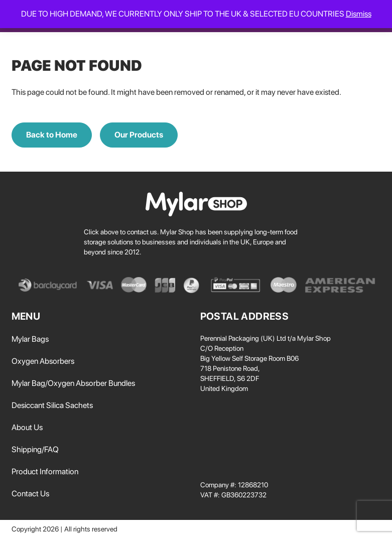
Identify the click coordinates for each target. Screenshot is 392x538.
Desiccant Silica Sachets (52, 405)
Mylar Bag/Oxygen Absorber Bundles (73, 383)
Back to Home (52, 135)
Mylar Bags (30, 339)
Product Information (45, 472)
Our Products (139, 135)
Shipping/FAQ (35, 449)
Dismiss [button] (359, 14)
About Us (27, 427)
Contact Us (30, 494)
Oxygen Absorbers (43, 361)
